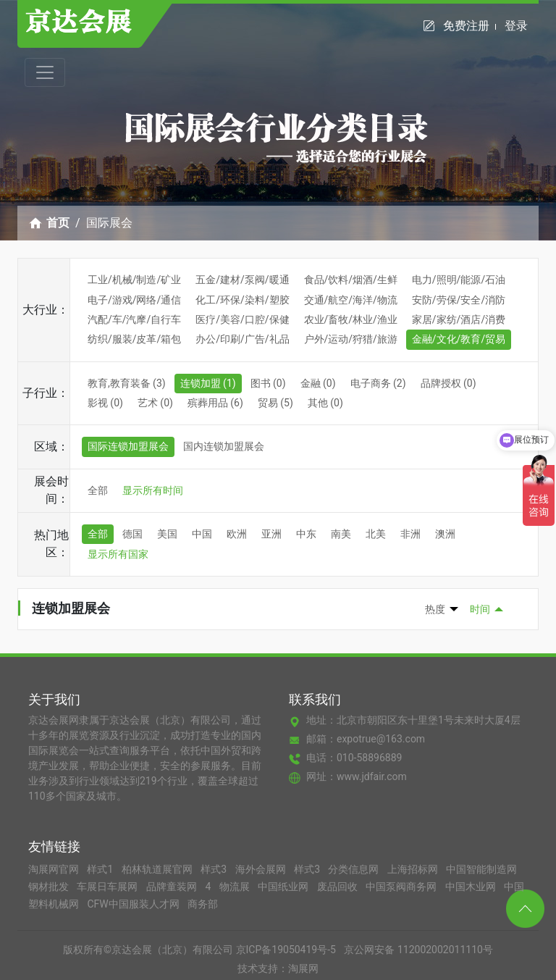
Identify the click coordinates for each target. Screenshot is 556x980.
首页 (58, 223)
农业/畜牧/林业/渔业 (351, 319)
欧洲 (237, 534)
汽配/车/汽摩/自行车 (134, 319)
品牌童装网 (173, 887)
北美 (376, 534)
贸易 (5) (275, 403)
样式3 (215, 869)
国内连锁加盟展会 (224, 446)
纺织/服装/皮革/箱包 (134, 339)
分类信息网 (354, 869)
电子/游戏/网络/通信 (134, 300)
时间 (480, 609)
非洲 (410, 534)
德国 (132, 534)
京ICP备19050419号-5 (286, 950)
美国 (167, 534)
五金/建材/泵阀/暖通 (242, 280)
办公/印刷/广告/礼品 (242, 339)
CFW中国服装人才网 (134, 904)
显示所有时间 (153, 490)
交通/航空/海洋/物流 (351, 300)
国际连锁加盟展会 (128, 446)
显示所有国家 (118, 554)
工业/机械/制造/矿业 (134, 280)
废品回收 (338, 887)
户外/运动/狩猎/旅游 (351, 339)
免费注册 (469, 26)
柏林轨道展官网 (158, 869)
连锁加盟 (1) (208, 383)
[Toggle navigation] (45, 72)
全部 (98, 490)
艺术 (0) (155, 403)
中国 (202, 534)
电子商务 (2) (378, 383)
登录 (516, 26)
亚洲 (271, 534)
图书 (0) (268, 383)
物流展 (236, 887)
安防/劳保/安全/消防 (459, 300)
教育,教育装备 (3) (127, 383)
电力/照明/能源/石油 (459, 280)
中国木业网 (472, 887)
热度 (435, 609)
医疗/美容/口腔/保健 (242, 319)
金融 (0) (318, 383)
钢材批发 (50, 887)
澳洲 (445, 534)
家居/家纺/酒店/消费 (459, 319)
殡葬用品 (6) (215, 403)
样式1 (101, 869)
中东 (306, 534)
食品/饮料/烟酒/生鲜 (351, 280)
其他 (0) (325, 403)
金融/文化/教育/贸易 (459, 339)
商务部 (203, 904)
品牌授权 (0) (448, 383)
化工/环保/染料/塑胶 (242, 300)
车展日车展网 (108, 887)
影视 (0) (105, 403)
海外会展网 (262, 869)
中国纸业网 (284, 887)
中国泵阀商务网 (402, 887)
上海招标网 (414, 869)
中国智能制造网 (481, 869)
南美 (341, 534)
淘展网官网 (55, 869)
